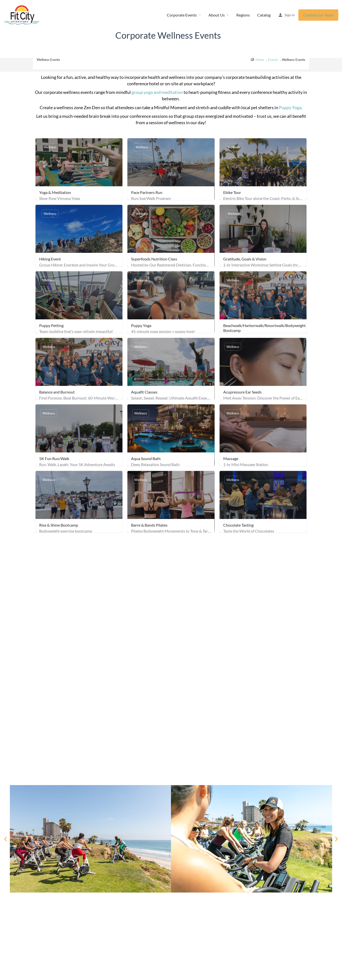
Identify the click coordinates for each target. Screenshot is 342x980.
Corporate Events (182, 15)
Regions (243, 15)
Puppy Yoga (290, 107)
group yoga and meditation (157, 92)
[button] (6, 839)
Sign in (290, 15)
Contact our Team (318, 15)
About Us (217, 15)
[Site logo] (22, 15)
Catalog (264, 15)
